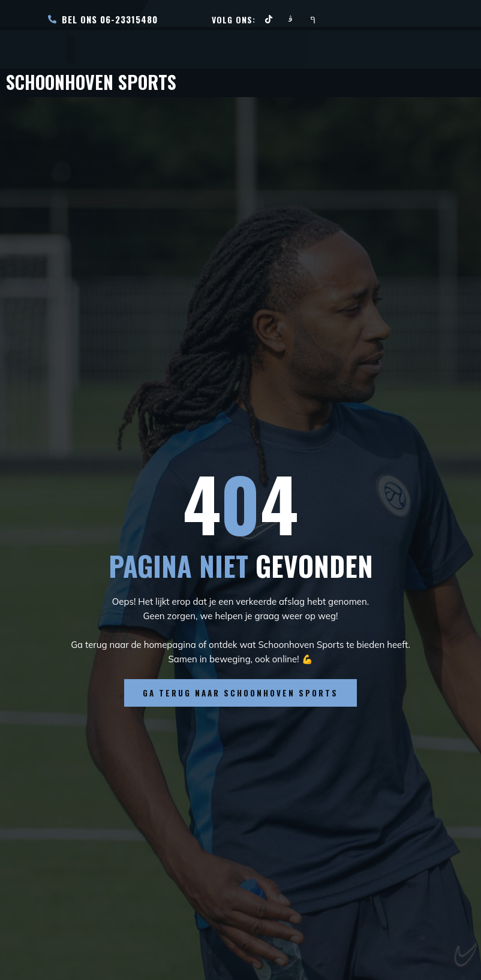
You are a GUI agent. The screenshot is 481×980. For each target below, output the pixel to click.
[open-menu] (70, 49)
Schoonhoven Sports (100, 81)
